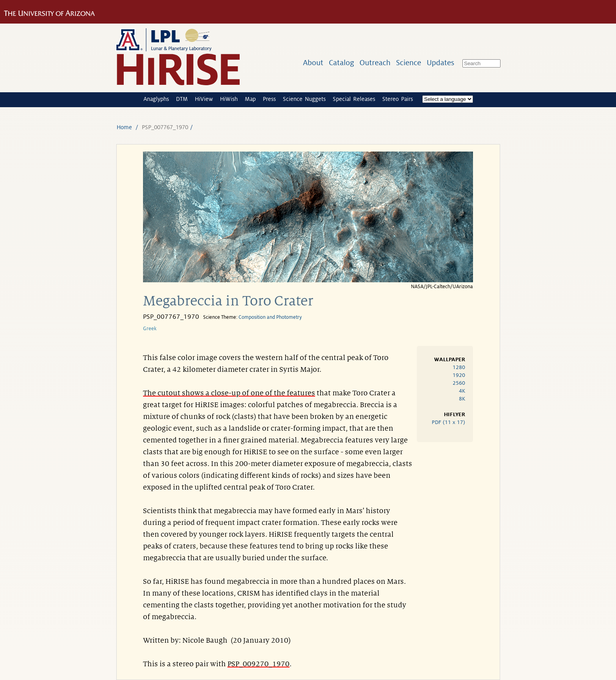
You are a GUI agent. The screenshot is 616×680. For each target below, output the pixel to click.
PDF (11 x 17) (448, 422)
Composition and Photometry (270, 317)
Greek (150, 329)
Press (269, 99)
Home (124, 127)
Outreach (375, 63)
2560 (459, 383)
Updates (440, 63)
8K (462, 399)
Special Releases (354, 99)
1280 (459, 367)
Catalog (341, 63)
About (313, 63)
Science (409, 63)
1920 (459, 375)
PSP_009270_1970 (258, 664)
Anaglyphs (156, 99)
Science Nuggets (304, 99)
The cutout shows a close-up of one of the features (229, 393)
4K (462, 391)
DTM (182, 99)
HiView (204, 99)
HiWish (229, 99)
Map (250, 99)
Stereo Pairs (398, 99)
